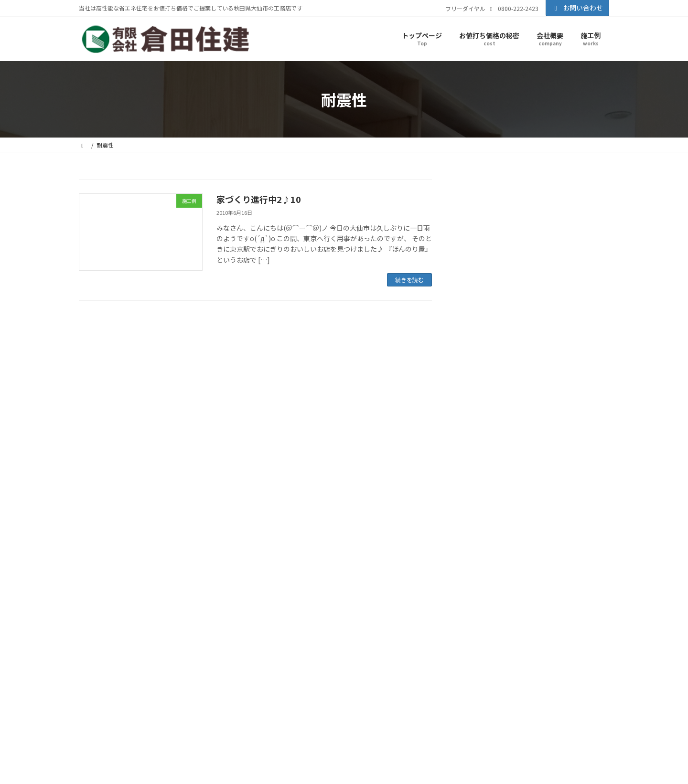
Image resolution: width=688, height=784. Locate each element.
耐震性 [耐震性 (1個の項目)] (550, 478)
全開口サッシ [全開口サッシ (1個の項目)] (514, 371)
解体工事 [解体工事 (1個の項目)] (473, 492)
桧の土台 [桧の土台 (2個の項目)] (553, 446)
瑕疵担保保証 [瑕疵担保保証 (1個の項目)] (560, 462)
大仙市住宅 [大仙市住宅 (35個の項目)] (497, 397)
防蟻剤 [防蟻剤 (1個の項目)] (576, 492)
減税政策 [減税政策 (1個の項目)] (529, 462)
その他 (485, 277)
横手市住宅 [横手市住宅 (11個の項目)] (488, 460)
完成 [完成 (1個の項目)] (559, 414)
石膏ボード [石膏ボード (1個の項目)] (593, 462)
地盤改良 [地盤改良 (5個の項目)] (479, 384)
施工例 (485, 242)
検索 (585, 188)
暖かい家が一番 (298, 691)
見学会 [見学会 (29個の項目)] (581, 475)
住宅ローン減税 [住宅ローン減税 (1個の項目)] (574, 357)
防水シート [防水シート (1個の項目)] (526, 492)
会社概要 (280, 640)
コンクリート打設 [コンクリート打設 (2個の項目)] (574, 328)
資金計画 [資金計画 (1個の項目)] (498, 492)
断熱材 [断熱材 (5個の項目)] (475, 445)
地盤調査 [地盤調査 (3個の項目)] (515, 385)
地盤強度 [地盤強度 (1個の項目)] (593, 371)
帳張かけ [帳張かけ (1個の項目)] (552, 431)
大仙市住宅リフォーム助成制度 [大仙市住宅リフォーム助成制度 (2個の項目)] (505, 414)
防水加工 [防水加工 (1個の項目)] (554, 492)
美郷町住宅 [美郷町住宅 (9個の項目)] (487, 476)
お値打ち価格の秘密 (295, 666)
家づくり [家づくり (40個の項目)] (490, 427)
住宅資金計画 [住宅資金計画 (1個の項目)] (478, 371)
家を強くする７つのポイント (315, 704)
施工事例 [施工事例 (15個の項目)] (514, 444)
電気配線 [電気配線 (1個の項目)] (473, 506)
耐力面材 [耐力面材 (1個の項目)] (527, 478)
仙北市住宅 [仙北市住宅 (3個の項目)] (480, 356)
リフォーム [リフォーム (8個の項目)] (557, 341)
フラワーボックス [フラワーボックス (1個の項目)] (508, 343)
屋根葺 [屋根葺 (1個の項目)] (530, 431)
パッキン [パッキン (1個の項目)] (473, 343)
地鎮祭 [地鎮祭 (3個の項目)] (544, 385)
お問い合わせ (578, 8)
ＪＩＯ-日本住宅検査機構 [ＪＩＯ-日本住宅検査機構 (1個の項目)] (532, 506)
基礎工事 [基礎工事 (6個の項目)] (578, 384)
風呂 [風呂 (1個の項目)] (493, 506)
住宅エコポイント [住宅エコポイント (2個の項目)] (527, 357)
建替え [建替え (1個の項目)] (575, 431)
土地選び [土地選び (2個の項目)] (566, 371)
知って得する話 (297, 678)
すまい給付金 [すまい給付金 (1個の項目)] (478, 328)
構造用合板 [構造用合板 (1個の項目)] (583, 447)
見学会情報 (493, 259)
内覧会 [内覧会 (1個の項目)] (542, 371)
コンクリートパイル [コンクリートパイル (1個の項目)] (521, 328)
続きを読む (409, 280)
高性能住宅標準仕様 (303, 716)
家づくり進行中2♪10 (259, 199)
